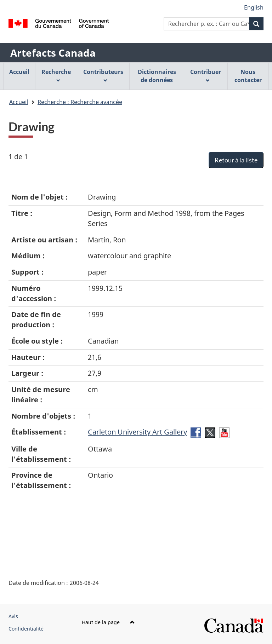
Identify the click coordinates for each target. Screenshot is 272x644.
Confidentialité (26, 629)
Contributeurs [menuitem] (103, 75)
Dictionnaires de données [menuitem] (157, 76)
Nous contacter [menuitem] (248, 76)
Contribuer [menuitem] (206, 75)
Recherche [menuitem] (56, 75)
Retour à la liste (236, 160)
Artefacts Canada (53, 53)
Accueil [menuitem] (19, 72)
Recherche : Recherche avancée (80, 102)
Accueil (19, 102)
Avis (13, 616)
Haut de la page (108, 622)
